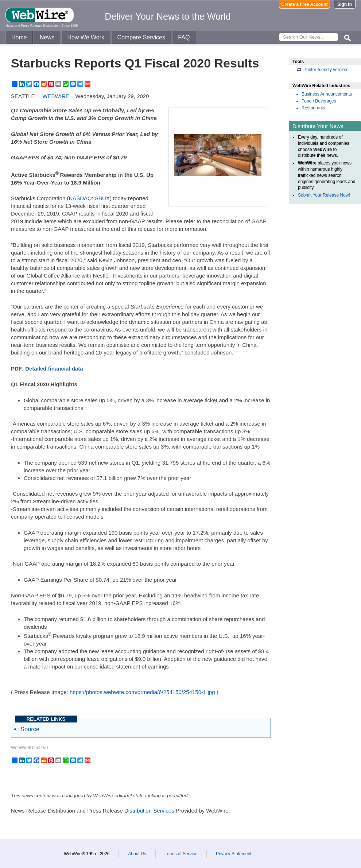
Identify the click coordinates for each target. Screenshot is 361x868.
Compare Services (141, 37)
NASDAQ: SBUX (89, 198)
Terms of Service (181, 854)
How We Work (86, 37)
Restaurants (313, 108)
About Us (137, 854)
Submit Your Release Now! (324, 195)
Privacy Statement (234, 854)
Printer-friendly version (325, 70)
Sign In (345, 4)
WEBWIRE (56, 96)
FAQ (184, 37)
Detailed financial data (54, 369)
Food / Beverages (319, 101)
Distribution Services (149, 811)
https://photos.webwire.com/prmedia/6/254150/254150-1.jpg (142, 692)
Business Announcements (327, 94)
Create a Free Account (305, 4)
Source (30, 729)
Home (19, 37)
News (47, 37)
